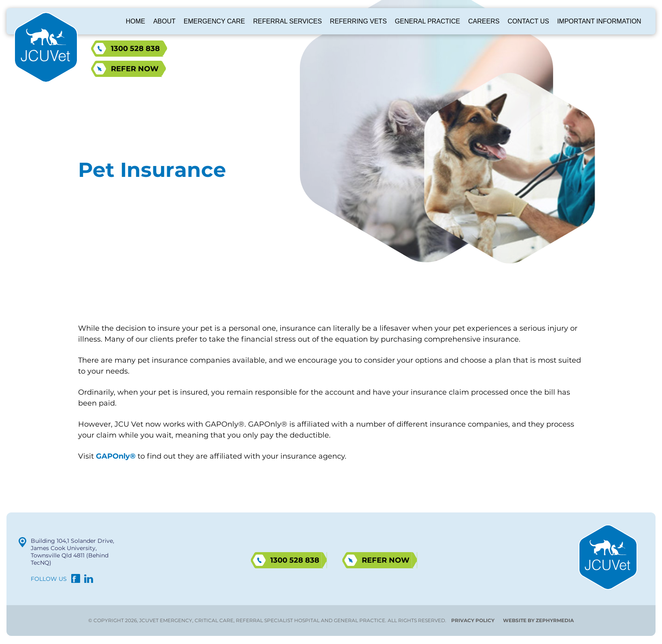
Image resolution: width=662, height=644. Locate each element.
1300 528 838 (135, 49)
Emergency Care (214, 21)
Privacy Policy (473, 620)
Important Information (599, 21)
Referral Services (288, 21)
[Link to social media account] (76, 580)
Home (136, 21)
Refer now (135, 69)
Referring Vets (358, 21)
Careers (484, 21)
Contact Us (528, 21)
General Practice (428, 21)
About (164, 21)
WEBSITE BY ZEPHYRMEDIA (538, 620)
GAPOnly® (116, 456)
